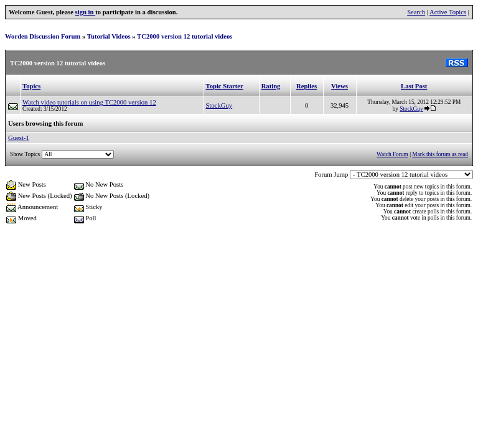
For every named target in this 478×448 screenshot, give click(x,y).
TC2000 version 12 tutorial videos (185, 36)
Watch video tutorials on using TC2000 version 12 (89, 102)
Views (340, 86)
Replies (307, 86)
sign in (86, 12)
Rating (271, 86)
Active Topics (448, 12)
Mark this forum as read (440, 154)
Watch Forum (392, 154)
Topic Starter (225, 86)
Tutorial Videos (109, 36)
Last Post (414, 86)
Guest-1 (19, 138)
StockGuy (219, 105)
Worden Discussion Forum (43, 36)
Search (416, 12)
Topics (31, 86)
